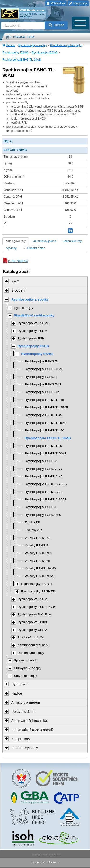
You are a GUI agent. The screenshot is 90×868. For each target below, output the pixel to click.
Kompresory (21, 739)
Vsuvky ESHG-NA (38, 553)
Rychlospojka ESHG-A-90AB (46, 499)
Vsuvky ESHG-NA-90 (40, 568)
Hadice (17, 693)
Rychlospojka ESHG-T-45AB (46, 423)
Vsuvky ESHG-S (37, 545)
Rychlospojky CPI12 (32, 630)
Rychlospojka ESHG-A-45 (44, 476)
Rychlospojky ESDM (32, 599)
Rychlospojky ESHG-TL (42, 361)
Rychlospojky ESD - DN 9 (36, 607)
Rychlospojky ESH (31, 338)
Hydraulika (19, 684)
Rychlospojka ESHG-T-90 (43, 446)
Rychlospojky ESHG (15, 52)
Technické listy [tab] (72, 241)
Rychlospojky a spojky (33, 45)
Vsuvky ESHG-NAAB (40, 576)
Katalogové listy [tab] (16, 241)
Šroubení (18, 290)
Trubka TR (32, 522)
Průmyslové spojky (28, 668)
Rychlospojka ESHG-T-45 (43, 415)
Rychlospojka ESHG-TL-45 (44, 400)
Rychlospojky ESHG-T (41, 377)
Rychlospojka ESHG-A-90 (44, 492)
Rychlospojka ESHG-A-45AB (46, 484)
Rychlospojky (24, 308)
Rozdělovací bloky (31, 653)
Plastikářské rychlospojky (66, 45)
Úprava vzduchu (24, 712)
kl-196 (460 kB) (15, 261)
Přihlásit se (56, 3)
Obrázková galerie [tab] (44, 241)
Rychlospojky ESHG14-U (43, 515)
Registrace (78, 3)
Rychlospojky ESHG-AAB (43, 469)
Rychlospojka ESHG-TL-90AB (22, 60)
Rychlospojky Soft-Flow (35, 614)
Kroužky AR (33, 530)
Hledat (56, 25)
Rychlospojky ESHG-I (40, 507)
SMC (15, 281)
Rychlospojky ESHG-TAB (43, 384)
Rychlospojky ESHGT (37, 584)
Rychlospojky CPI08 (32, 622)
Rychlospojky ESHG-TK (42, 392)
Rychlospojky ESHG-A (41, 461)
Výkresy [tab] (11, 248)
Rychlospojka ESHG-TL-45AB (47, 407)
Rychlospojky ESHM (32, 331)
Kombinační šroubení (33, 645)
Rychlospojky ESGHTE (38, 591)
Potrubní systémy (25, 748)
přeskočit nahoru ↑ (45, 862)
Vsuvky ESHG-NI (37, 561)
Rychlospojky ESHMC (34, 323)
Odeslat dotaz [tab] (34, 248)
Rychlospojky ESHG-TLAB (44, 369)
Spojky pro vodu (26, 660)
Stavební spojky (25, 676)
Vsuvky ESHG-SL (38, 538)
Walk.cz (57, 855)
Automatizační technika (29, 721)
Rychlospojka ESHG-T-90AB (46, 453)
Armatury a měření (26, 702)
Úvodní (11, 45)
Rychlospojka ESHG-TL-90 (44, 430)
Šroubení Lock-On (31, 637)
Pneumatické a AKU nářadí (32, 730)
